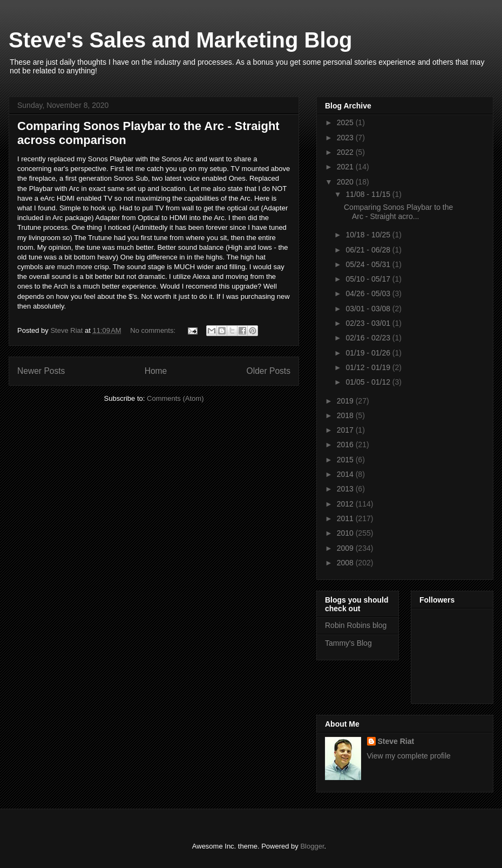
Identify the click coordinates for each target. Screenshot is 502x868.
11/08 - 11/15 (369, 194)
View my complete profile (409, 756)
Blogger (312, 846)
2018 (346, 415)
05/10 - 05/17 (369, 279)
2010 (346, 533)
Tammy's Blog (348, 643)
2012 (346, 504)
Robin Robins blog (356, 625)
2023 (346, 138)
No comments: (154, 330)
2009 (346, 548)
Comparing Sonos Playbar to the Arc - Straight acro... (398, 212)
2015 (346, 460)
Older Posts (269, 371)
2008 (346, 563)
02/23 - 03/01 (369, 323)
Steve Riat (396, 741)
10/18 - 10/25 (369, 235)
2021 (346, 167)
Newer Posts (41, 371)
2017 (346, 430)
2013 (346, 489)
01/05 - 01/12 (369, 382)
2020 (346, 182)
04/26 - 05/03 (369, 293)
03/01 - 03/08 (369, 309)
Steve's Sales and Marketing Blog (180, 40)
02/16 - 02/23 (369, 338)
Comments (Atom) (175, 398)
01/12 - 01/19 (369, 367)
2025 (346, 122)
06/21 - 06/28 (369, 250)
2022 (346, 152)
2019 (346, 401)
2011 (346, 518)
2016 (346, 445)
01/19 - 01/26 (369, 353)
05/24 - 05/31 (369, 264)
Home (156, 371)
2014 (346, 474)
